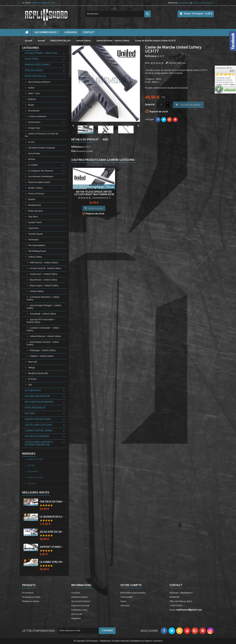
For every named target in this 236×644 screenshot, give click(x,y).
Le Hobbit (33, 165)
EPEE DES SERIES (34, 71)
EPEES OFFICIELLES (35, 76)
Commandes (127, 597)
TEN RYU (31, 484)
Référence (151, 56)
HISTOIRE (30, 414)
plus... (233, 85)
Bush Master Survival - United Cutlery (43, 343)
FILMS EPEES (32, 59)
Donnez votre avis (177, 63)
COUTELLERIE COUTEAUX (38, 425)
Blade (31, 105)
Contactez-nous (79, 610)
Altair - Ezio (34, 94)
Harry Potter (34, 154)
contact (89, 32)
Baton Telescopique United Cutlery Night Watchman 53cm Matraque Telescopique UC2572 (191, 195)
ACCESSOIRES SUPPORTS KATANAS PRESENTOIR (39, 444)
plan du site (77, 614)
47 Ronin (32, 379)
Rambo (32, 200)
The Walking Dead (37, 251)
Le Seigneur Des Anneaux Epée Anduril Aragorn (52, 517)
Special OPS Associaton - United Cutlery (41, 321)
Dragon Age (34, 128)
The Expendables (37, 245)
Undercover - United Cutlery (44, 274)
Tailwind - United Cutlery (42, 356)
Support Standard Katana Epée (52, 547)
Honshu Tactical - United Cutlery (45, 268)
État (74, 151)
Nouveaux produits (31, 597)
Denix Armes (34, 122)
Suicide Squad (35, 234)
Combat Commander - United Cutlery (43, 329)
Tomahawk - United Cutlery (43, 314)
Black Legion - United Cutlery (44, 286)
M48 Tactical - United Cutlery (44, 263)
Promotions (28, 593)
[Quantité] (161, 105)
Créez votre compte (203, 3)
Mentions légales (80, 597)
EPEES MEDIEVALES (35, 408)
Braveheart (34, 111)
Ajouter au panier (188, 105)
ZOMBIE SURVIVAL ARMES (39, 431)
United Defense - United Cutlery (45, 336)
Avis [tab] (105, 140)
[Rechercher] (118, 14)
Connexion (184, 3)
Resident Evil (34, 205)
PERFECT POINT (35, 478)
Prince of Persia (36, 194)
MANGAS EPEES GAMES (37, 65)
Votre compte (131, 585)
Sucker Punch (35, 223)
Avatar (31, 88)
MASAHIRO (33, 472)
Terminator (34, 240)
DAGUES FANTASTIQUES (38, 419)
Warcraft (32, 362)
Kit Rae (32, 159)
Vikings (32, 368)
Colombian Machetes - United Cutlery (43, 298)
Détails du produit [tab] (85, 140)
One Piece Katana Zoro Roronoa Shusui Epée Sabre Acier (52, 502)
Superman (33, 228)
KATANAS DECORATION (37, 396)
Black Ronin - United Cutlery (44, 280)
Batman (32, 99)
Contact (176, 585)
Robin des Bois (35, 211)
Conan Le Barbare (37, 117)
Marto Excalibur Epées (39, 182)
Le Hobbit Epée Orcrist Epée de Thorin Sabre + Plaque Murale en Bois (52, 562)
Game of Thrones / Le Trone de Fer (42, 135)
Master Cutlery (35, 188)
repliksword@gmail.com (43, 3)
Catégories (31, 48)
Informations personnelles (133, 593)
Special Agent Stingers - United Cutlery (44, 307)
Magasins (76, 618)
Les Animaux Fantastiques (41, 177)
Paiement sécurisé (80, 606)
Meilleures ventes (31, 601)
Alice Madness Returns (39, 82)
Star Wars (33, 217)
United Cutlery (35, 257)
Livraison (71, 32)
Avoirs (123, 601)
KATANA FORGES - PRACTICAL (41, 53)
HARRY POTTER (35, 460)
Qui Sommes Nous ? (46, 32)
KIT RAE (31, 466)
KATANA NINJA (33, 391)
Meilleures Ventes (36, 493)
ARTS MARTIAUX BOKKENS (39, 402)
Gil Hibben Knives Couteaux (42, 148)
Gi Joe (31, 142)
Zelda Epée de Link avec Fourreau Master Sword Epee (52, 532)
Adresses (125, 606)
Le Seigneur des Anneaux (41, 171)
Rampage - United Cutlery (43, 350)
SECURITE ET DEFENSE (37, 437)
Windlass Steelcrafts (38, 373)
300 (30, 385)
